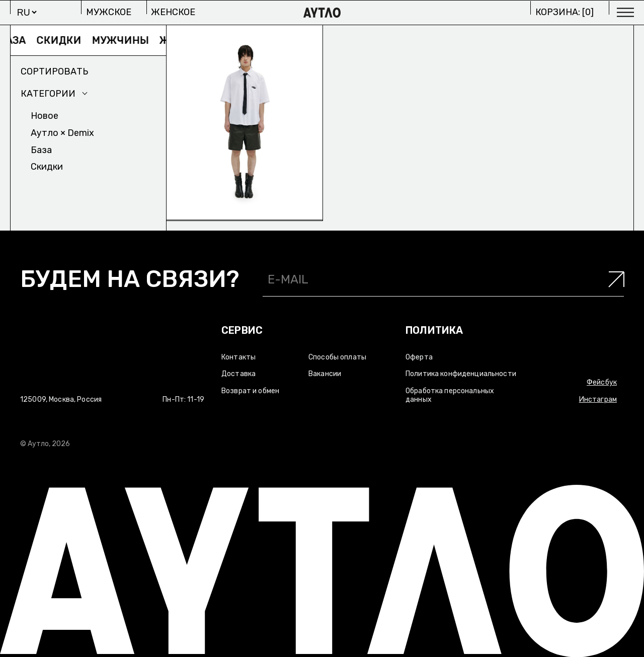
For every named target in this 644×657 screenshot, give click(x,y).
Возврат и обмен (250, 391)
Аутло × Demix (62, 133)
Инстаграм (598, 399)
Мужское (109, 12)
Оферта (419, 357)
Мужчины (128, 40)
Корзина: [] (565, 12)
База (20, 40)
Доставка (238, 374)
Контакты (238, 357)
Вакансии (325, 374)
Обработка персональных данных (450, 395)
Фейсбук (602, 382)
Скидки (67, 40)
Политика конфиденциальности (461, 374)
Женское (173, 12)
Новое (45, 116)
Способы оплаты (337, 357)
